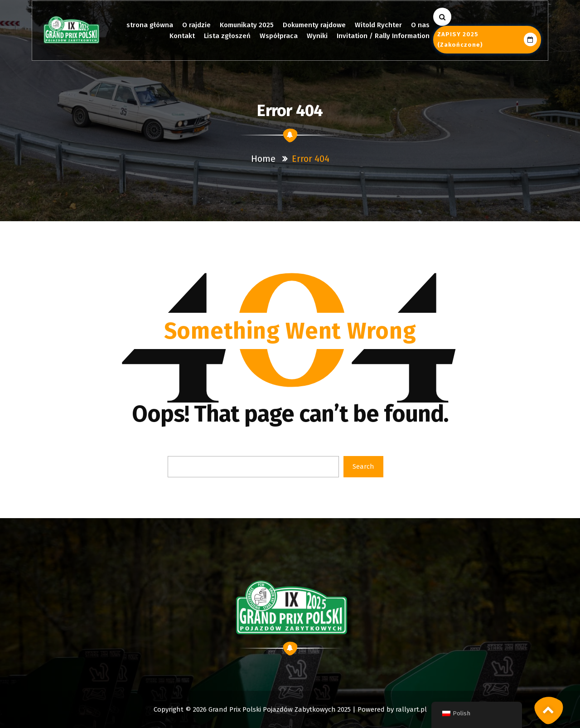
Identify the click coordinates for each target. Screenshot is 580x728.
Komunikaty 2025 (247, 25)
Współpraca (279, 36)
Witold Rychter (378, 25)
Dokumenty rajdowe (314, 25)
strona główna (150, 25)
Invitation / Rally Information (383, 36)
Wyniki (317, 36)
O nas (420, 25)
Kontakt (182, 36)
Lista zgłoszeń (227, 36)
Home (263, 159)
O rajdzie (197, 25)
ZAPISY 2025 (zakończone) (487, 39)
